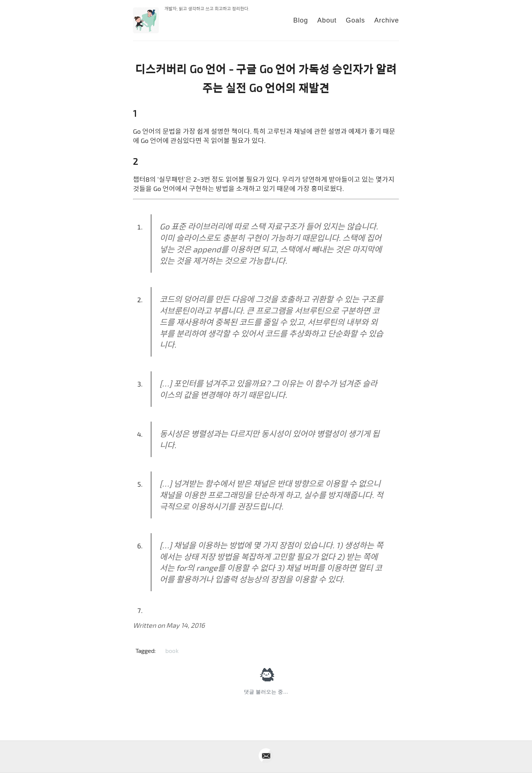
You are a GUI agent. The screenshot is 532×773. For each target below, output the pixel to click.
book (172, 651)
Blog (301, 20)
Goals (355, 20)
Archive (387, 20)
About (327, 20)
